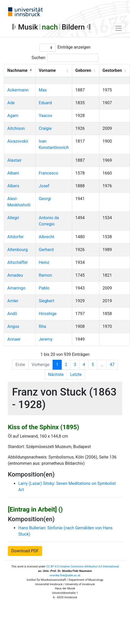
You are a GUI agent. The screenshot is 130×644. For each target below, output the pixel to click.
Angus (13, 326)
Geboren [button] (83, 70)
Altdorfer (16, 237)
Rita (42, 326)
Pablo (44, 288)
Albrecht (47, 237)
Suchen (39, 58)
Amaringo (16, 288)
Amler (13, 301)
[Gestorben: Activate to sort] (114, 71)
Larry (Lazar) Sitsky (36, 483)
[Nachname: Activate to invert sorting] (20, 71)
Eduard (45, 103)
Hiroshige (48, 314)
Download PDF (25, 551)
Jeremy (46, 339)
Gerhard (46, 250)
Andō (12, 314)
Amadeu (15, 275)
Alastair (15, 160)
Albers (13, 186)
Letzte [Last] (76, 375)
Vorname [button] (47, 70)
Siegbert (46, 301)
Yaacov (46, 116)
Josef (44, 186)
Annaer (14, 339)
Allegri (13, 218)
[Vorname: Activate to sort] (54, 71)
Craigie (45, 128)
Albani (13, 173)
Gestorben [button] (112, 70)
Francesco (48, 173)
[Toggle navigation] (118, 28)
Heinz (44, 262)
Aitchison (16, 128)
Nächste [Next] (56, 375)
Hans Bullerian (32, 528)
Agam (13, 116)
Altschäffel (17, 262)
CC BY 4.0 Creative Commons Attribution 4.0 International (83, 567)
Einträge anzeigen (74, 47)
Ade (11, 103)
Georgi (45, 199)
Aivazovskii (18, 141)
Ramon (45, 275)
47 (112, 365)
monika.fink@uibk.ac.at (65, 575)
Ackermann (18, 90)
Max (43, 90)
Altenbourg (18, 250)
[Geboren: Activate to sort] (86, 71)
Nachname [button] (17, 70)
